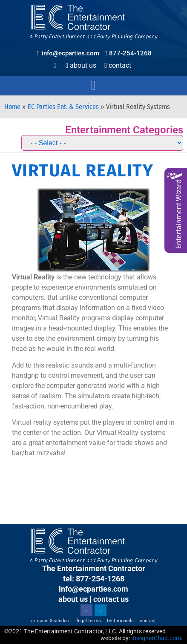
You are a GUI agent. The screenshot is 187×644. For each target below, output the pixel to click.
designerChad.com (156, 638)
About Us (81, 65)
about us (73, 599)
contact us (111, 599)
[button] (94, 85)
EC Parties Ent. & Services (63, 107)
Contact (118, 65)
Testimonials (120, 621)
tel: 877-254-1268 (94, 579)
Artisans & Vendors (51, 621)
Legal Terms (89, 621)
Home (12, 107)
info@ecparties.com (93, 589)
